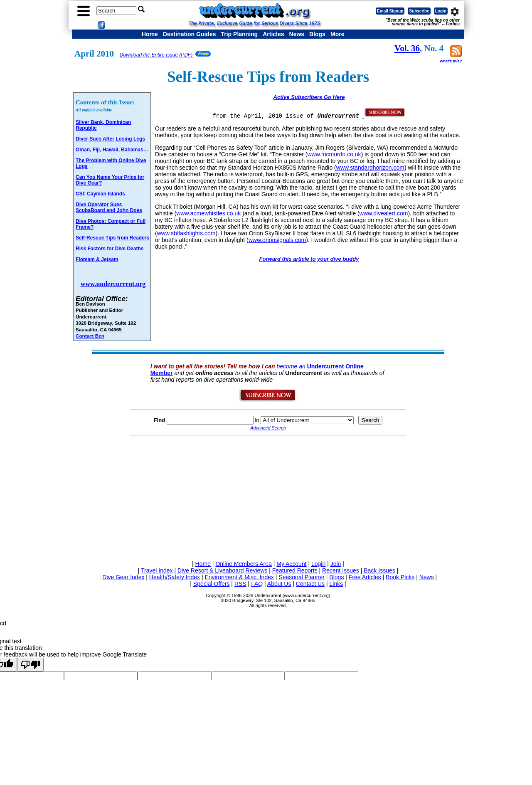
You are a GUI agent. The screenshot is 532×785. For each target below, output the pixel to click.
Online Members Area (243, 564)
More (337, 34)
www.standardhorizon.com (370, 168)
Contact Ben (90, 336)
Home (150, 34)
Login (441, 11)
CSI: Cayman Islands (100, 194)
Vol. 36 (407, 48)
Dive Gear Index (123, 577)
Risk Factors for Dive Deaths (110, 249)
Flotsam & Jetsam (97, 259)
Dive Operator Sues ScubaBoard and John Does (109, 207)
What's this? (451, 61)
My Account (291, 564)
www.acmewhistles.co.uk (208, 213)
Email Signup (390, 11)
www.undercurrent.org (113, 284)
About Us (279, 584)
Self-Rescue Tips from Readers (112, 238)
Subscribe (419, 11)
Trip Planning (239, 34)
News (297, 34)
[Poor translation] (30, 665)
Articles (273, 34)
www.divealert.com (384, 213)
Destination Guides (190, 34)
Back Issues (379, 570)
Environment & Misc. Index (239, 577)
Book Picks (400, 577)
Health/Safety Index (175, 577)
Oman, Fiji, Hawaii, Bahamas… (112, 150)
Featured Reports (295, 570)
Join (336, 564)
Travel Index (157, 570)
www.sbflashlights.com (186, 233)
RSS (240, 584)
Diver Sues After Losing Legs (110, 139)
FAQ (257, 584)
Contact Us (310, 584)
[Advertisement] (268, 496)
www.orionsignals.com (277, 240)
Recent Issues (341, 570)
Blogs (317, 34)
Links (336, 584)
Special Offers (212, 584)
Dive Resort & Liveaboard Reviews (222, 570)
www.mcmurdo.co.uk (334, 154)
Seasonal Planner (302, 577)
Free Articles (365, 577)
